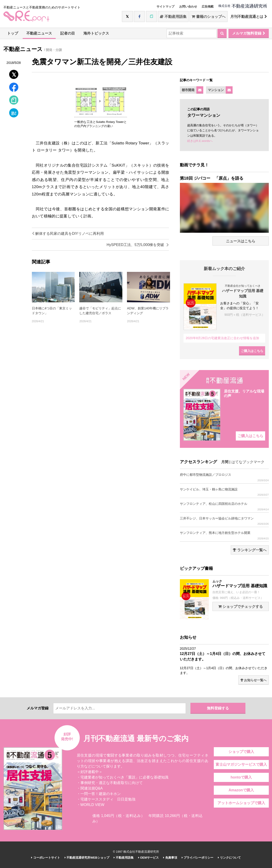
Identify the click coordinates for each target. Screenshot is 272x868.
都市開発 (188, 90)
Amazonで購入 (241, 790)
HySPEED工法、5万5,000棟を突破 (138, 245)
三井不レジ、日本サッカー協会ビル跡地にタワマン (224, 521)
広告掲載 (208, 7)
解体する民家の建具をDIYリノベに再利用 (68, 234)
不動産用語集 (173, 17)
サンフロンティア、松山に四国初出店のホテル (224, 506)
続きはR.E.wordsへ (200, 141)
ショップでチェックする (240, 607)
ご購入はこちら (252, 351)
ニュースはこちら (241, 241)
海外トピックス (96, 33)
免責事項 (170, 858)
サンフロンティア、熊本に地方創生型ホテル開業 (224, 535)
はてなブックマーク (248, 462)
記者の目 (68, 33)
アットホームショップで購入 (241, 803)
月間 (225, 462)
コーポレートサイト (46, 858)
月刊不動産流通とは (249, 17)
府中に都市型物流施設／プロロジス (224, 477)
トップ (13, 33)
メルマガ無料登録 (249, 33)
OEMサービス (148, 858)
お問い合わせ (188, 7)
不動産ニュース (39, 33)
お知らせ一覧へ (254, 680)
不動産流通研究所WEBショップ (87, 858)
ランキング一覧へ (250, 550)
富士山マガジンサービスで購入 (241, 764)
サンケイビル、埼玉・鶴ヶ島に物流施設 (224, 492)
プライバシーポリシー (198, 858)
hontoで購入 (241, 777)
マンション (216, 90)
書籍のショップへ (208, 17)
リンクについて (229, 858)
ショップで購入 (241, 752)
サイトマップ (165, 7)
